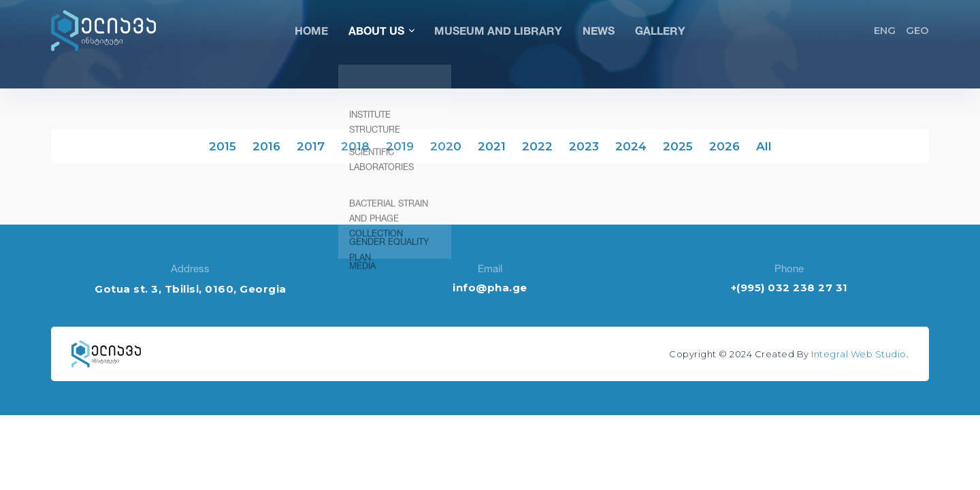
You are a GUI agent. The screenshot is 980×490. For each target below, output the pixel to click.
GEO (917, 30)
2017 (311, 146)
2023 (584, 146)
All (764, 146)
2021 (492, 146)
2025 (678, 146)
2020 (446, 146)
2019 (400, 146)
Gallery (660, 30)
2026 (724, 146)
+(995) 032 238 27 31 (789, 288)
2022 (537, 146)
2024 (631, 146)
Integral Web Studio (859, 354)
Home (311, 30)
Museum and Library (498, 30)
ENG (885, 30)
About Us (381, 30)
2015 (223, 146)
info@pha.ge (490, 288)
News (599, 30)
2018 (355, 146)
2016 (266, 146)
